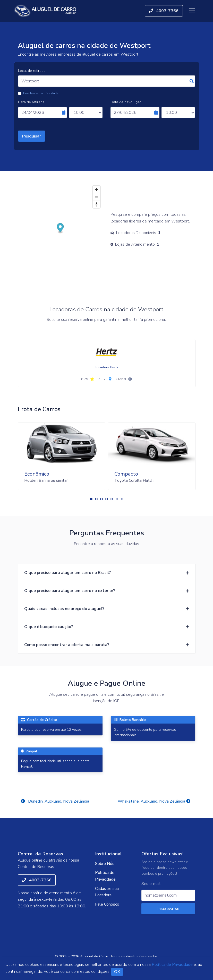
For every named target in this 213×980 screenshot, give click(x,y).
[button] (91, 499)
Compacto (126, 474)
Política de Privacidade (105, 876)
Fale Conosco (107, 904)
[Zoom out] (96, 197)
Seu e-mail (151, 884)
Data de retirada (31, 102)
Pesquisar (32, 136)
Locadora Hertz (107, 367)
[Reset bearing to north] (96, 204)
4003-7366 (164, 11)
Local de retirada (32, 71)
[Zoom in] (96, 189)
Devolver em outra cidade (41, 93)
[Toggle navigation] (192, 11)
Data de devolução (126, 102)
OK (117, 972)
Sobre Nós (105, 864)
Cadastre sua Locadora (107, 892)
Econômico (37, 474)
